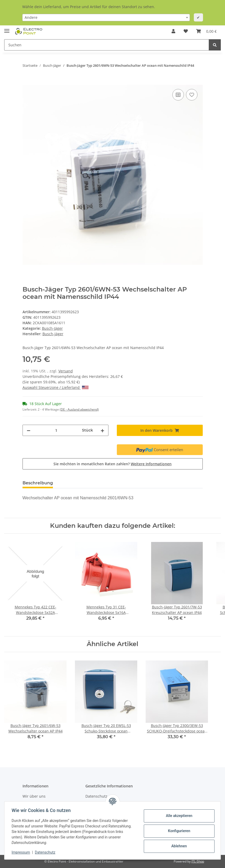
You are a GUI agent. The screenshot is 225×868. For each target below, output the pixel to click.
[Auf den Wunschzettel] (192, 95)
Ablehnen (178, 846)
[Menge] (56, 430)
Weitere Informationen (151, 464)
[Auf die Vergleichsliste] (178, 95)
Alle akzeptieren (178, 816)
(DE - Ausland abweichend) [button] (79, 409)
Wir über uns (34, 796)
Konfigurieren (178, 831)
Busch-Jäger (52, 328)
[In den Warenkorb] (27, 82)
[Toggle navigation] (7, 29)
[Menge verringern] (29, 430)
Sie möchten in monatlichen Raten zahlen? (112, 464)
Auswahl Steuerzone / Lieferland (56, 387)
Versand (66, 371)
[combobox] (106, 18)
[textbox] (106, 18)
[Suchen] (107, 45)
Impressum (22, 852)
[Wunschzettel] (186, 31)
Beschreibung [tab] (38, 483)
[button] (173, 31)
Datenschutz (46, 852)
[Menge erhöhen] (102, 430)
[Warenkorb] (206, 31)
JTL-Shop (198, 861)
